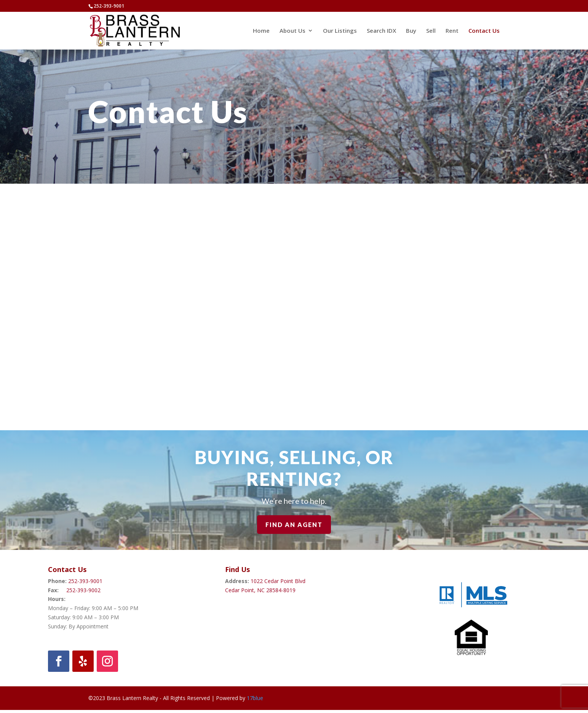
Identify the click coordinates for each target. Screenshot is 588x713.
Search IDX (381, 31)
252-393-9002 (83, 590)
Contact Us (484, 31)
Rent (452, 31)
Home (261, 31)
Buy (411, 31)
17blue (255, 698)
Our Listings (340, 31)
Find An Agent (294, 525)
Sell (431, 31)
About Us (292, 31)
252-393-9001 (85, 581)
